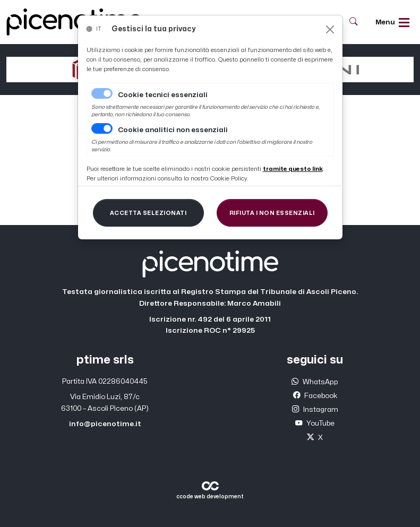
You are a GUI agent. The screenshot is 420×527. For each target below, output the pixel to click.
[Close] (330, 29)
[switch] (102, 128)
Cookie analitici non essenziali (173, 130)
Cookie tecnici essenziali (163, 95)
